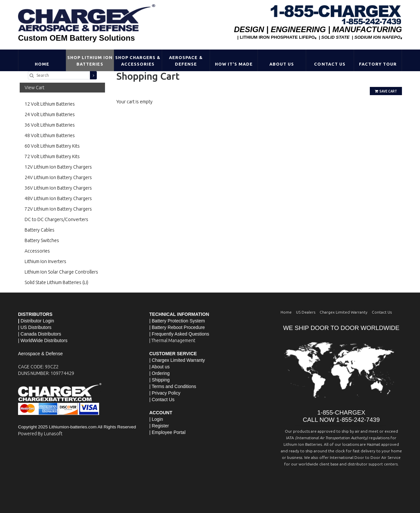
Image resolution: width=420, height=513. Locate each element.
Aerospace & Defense (186, 61)
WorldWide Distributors (44, 340)
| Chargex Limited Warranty (177, 360)
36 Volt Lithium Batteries (50, 125)
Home (42, 64)
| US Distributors (35, 327)
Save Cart (386, 91)
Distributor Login (37, 321)
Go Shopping (130, 108)
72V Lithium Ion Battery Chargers (58, 209)
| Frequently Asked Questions (179, 334)
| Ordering (159, 373)
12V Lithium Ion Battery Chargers (58, 167)
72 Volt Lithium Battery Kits (52, 156)
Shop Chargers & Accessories (138, 61)
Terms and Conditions (174, 386)
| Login (156, 419)
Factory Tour (378, 64)
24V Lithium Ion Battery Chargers (58, 177)
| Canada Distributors (40, 334)
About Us (282, 64)
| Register (159, 426)
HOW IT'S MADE (234, 64)
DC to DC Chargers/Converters (56, 219)
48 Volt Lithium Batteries (50, 135)
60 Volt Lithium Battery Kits (52, 146)
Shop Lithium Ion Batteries (90, 61)
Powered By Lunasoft (40, 434)
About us (161, 367)
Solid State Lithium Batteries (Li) (56, 282)
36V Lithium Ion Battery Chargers (58, 188)
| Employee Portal (167, 432)
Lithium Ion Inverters (45, 261)
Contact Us (330, 64)
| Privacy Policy (165, 393)
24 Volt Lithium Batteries (50, 114)
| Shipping (159, 380)
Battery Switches (42, 240)
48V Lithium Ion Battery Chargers (58, 198)
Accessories (37, 251)
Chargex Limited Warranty (344, 312)
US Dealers (306, 312)
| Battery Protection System (177, 321)
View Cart (34, 88)
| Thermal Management (172, 340)
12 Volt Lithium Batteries (50, 104)
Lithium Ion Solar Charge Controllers (61, 272)
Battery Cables (40, 230)
